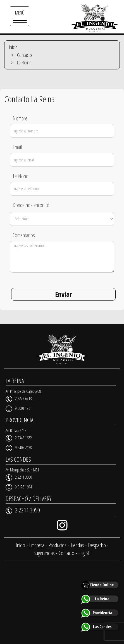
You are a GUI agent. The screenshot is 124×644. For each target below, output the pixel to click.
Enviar (63, 294)
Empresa (37, 545)
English (84, 553)
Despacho (97, 545)
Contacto (24, 55)
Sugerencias (44, 553)
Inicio (13, 47)
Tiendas (77, 545)
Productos (57, 545)
